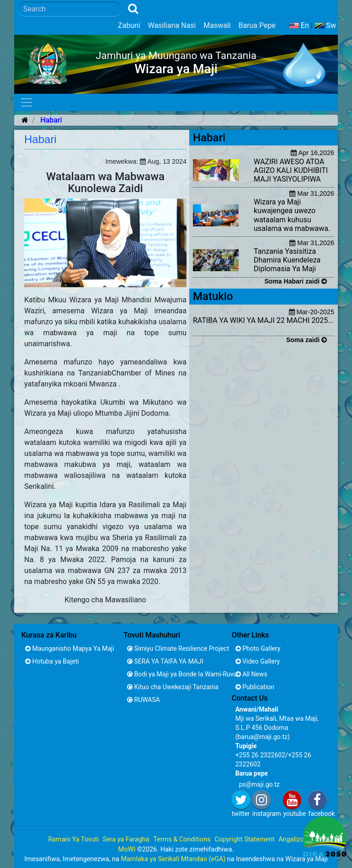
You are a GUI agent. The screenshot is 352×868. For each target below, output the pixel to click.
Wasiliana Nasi (172, 25)
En (299, 25)
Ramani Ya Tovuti (73, 839)
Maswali (217, 25)
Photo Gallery (258, 648)
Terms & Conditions (182, 839)
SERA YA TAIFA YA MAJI (165, 661)
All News (251, 674)
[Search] (70, 9)
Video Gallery (258, 661)
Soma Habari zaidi (296, 281)
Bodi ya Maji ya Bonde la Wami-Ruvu (175, 674)
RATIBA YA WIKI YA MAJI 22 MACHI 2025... (263, 320)
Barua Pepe (257, 25)
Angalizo (291, 839)
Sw (325, 25)
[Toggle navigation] (27, 102)
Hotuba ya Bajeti (52, 661)
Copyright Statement (244, 839)
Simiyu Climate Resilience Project (175, 648)
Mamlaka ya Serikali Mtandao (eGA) (173, 859)
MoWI (128, 849)
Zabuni (129, 25)
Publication (255, 687)
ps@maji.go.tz (259, 784)
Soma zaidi (307, 340)
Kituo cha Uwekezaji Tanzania (173, 687)
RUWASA (144, 700)
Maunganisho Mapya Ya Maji (70, 648)
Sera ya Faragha (126, 839)
